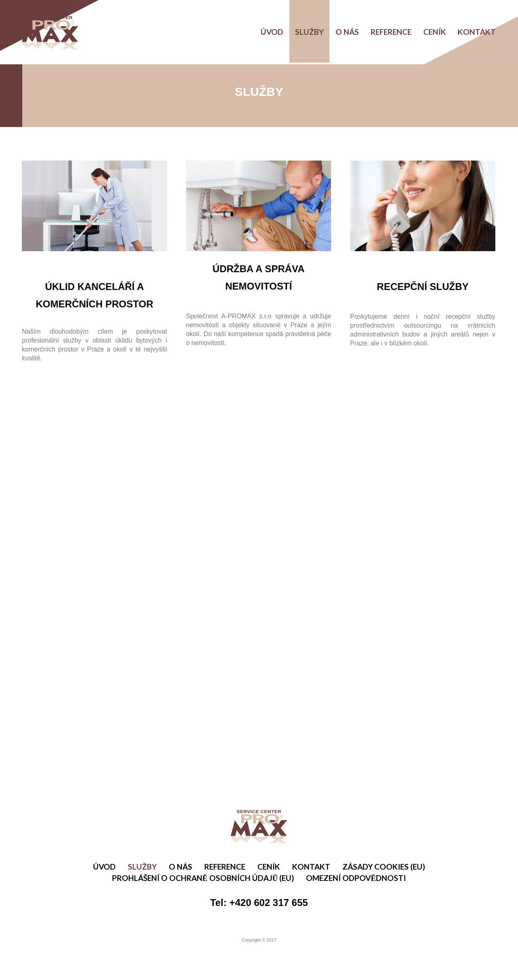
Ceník (435, 32)
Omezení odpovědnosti (356, 878)
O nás (347, 32)
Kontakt (477, 32)
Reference (391, 32)
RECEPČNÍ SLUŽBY (420, 287)
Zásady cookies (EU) (384, 867)
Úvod (272, 32)
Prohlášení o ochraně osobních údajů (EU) (203, 878)
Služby (309, 32)
